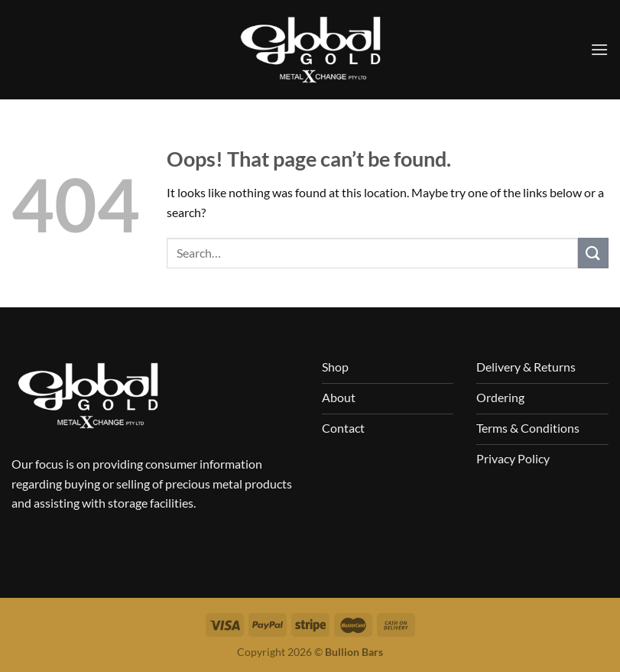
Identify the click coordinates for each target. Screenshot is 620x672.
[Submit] (593, 253)
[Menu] (599, 49)
